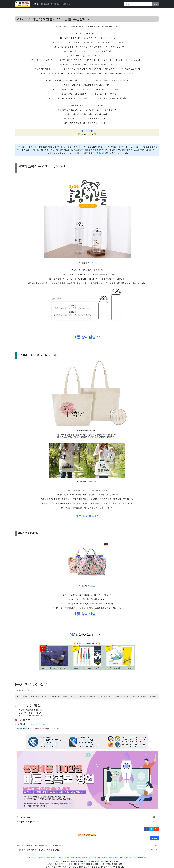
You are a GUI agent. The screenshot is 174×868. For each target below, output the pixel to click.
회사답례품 (143, 857)
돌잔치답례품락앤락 (79, 857)
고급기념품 (31, 857)
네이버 (20, 729)
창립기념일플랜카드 (128, 857)
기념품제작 (66, 4)
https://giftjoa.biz (38, 724)
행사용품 (42, 857)
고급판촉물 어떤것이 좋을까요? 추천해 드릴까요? (43, 845)
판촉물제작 (44, 4)
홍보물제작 (55, 4)
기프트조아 (92, 263)
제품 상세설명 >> (87, 337)
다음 (26, 729)
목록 (155, 838)
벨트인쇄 (92, 857)
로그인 (75, 4)
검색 (156, 4)
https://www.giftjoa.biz (28, 822)
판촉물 (36, 4)
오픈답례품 (52, 857)
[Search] (138, 4)
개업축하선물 (63, 857)
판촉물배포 (103, 857)
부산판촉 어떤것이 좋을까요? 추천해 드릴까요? (42, 850)
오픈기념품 (114, 857)
